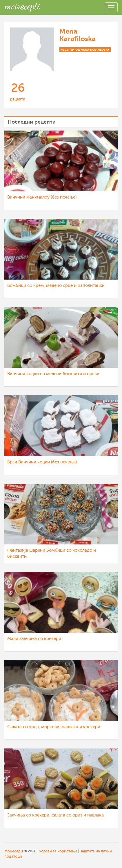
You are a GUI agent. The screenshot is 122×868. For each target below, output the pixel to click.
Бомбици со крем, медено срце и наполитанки (56, 286)
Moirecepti (14, 851)
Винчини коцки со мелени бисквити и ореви (53, 374)
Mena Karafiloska (78, 35)
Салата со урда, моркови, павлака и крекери (54, 727)
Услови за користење (58, 851)
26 (18, 88)
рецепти (18, 99)
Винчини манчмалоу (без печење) (42, 197)
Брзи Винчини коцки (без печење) (42, 462)
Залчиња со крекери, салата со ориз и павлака (55, 815)
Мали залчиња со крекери (34, 639)
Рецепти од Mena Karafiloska (85, 50)
